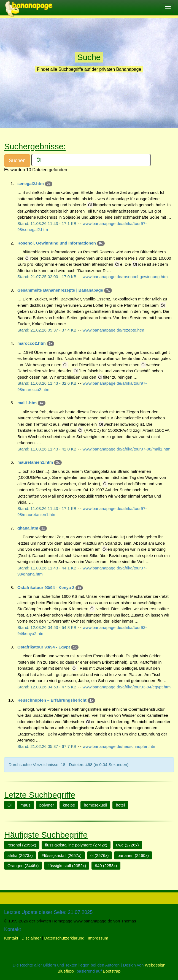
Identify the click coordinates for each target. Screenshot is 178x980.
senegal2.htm (31, 184)
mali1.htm (27, 403)
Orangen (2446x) (23, 866)
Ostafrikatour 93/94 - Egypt (44, 647)
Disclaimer (31, 938)
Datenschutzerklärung (64, 938)
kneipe (69, 805)
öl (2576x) (100, 855)
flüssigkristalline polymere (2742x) (76, 845)
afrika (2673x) (20, 855)
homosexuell (95, 805)
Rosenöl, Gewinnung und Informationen (57, 243)
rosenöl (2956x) (22, 845)
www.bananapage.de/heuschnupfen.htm (120, 746)
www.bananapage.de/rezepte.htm (113, 330)
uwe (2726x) (127, 845)
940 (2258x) (106, 866)
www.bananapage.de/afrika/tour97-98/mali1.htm (127, 449)
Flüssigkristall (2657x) (62, 855)
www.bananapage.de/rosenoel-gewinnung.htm (125, 277)
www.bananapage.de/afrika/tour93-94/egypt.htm (127, 687)
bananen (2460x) (133, 855)
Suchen (17, 161)
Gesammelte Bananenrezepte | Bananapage (60, 290)
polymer (47, 805)
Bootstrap (112, 971)
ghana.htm (28, 528)
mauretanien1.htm (35, 462)
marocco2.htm (32, 343)
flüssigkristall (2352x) (67, 866)
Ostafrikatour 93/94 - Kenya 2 (46, 587)
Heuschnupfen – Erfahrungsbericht (52, 700)
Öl (10, 805)
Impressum (98, 938)
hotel (120, 805)
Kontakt (11, 938)
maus (25, 805)
